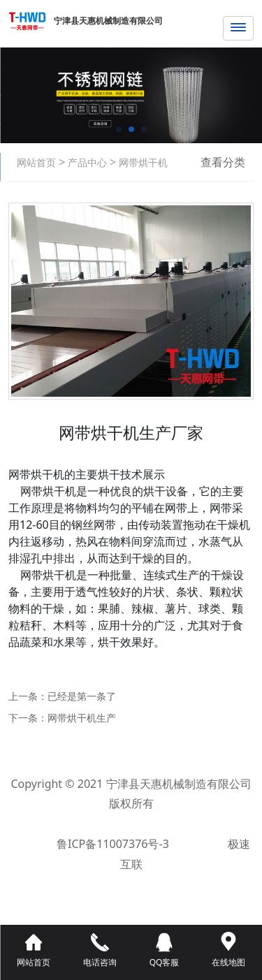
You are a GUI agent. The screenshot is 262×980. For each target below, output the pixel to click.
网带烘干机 (142, 162)
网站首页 (36, 162)
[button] (119, 129)
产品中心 (86, 162)
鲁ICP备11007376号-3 (114, 844)
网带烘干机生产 (82, 718)
